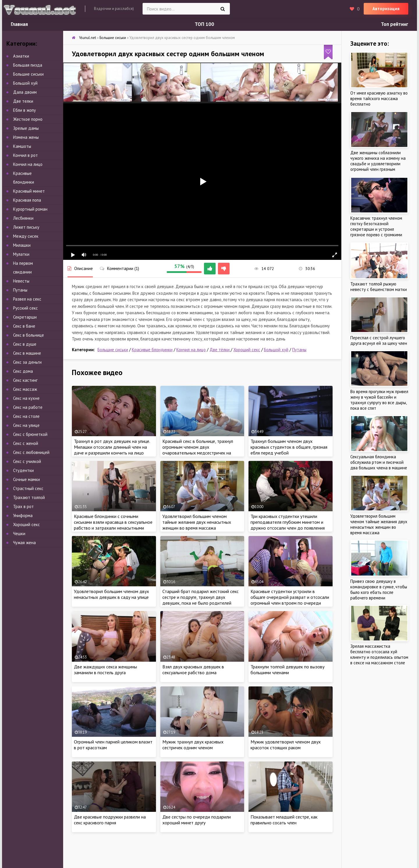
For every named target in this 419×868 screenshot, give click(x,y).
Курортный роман (30, 209)
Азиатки (21, 56)
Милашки (22, 245)
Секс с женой (26, 443)
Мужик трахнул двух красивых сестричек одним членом (193, 745)
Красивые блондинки (152, 350)
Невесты (21, 281)
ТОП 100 (204, 24)
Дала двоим (25, 92)
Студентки (23, 470)
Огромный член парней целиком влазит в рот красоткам (113, 745)
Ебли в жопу (24, 110)
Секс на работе (28, 407)
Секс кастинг (25, 380)
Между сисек (26, 236)
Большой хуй (276, 350)
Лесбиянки (23, 218)
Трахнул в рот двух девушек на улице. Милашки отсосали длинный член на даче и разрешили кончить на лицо (112, 447)
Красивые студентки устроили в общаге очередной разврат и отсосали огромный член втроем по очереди (290, 597)
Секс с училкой (27, 461)
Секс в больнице (29, 335)
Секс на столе (26, 416)
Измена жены (26, 137)
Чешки (19, 534)
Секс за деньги (27, 362)
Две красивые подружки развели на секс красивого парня (110, 820)
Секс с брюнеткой (30, 434)
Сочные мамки (26, 479)
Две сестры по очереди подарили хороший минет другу (197, 820)
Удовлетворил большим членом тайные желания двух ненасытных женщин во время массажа (197, 522)
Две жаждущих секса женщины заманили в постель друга (105, 670)
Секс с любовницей (31, 452)
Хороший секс (247, 350)
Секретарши (25, 317)
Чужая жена (24, 543)
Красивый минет (29, 191)
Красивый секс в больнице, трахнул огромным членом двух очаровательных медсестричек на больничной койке (198, 450)
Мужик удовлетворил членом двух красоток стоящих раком (286, 745)
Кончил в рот (25, 155)
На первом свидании (23, 268)
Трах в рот (23, 506)
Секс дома (23, 371)
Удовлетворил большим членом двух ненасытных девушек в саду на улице (111, 594)
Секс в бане (24, 326)
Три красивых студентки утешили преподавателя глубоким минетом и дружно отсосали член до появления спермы (288, 525)
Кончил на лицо (191, 350)
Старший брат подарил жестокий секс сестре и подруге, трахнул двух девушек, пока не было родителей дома (200, 600)
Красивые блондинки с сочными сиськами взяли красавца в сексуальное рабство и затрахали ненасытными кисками (113, 525)
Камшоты (22, 146)
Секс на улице (26, 425)
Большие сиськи (113, 350)
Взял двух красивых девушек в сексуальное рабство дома (193, 670)
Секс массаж (25, 389)
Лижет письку (26, 227)
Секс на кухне (26, 398)
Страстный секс (28, 488)
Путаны (299, 350)
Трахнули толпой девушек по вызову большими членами (287, 670)
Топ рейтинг (395, 24)
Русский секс (25, 308)
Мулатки (21, 254)
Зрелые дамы (26, 128)
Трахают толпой (29, 497)
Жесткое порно (28, 119)
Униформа (23, 515)
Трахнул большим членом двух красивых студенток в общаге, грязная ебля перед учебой (289, 447)
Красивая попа (27, 200)
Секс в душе (25, 344)
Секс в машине (27, 353)
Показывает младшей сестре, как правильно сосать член (284, 820)
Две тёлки (220, 350)
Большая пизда (28, 65)
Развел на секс (27, 299)
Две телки (23, 101)
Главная (19, 24)
